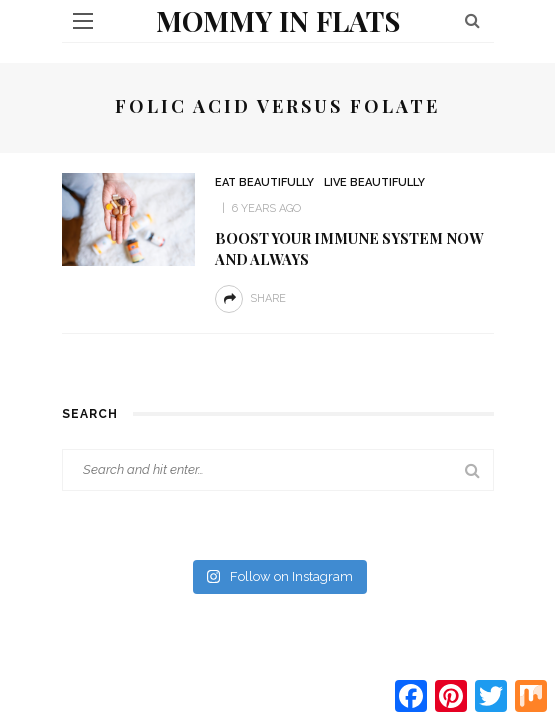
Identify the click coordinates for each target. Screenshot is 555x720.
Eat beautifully (264, 182)
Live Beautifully (374, 182)
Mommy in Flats (278, 20)
